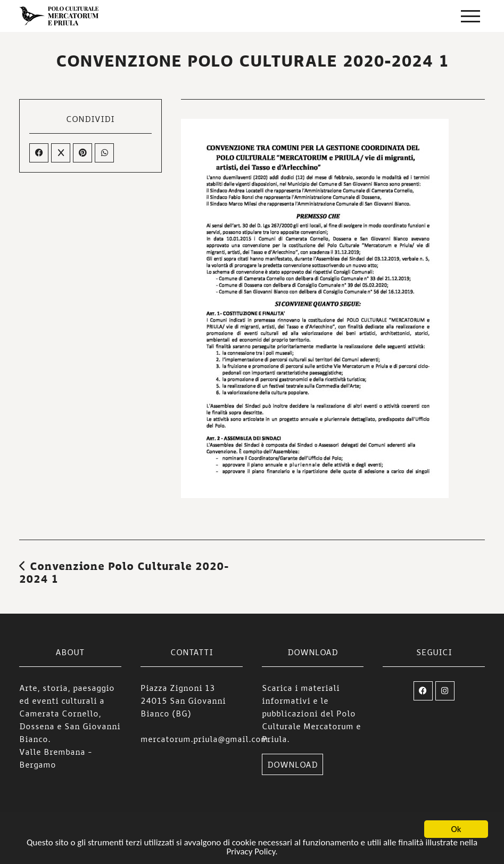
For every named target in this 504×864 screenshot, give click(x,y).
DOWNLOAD (292, 764)
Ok (456, 830)
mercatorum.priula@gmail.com (204, 739)
